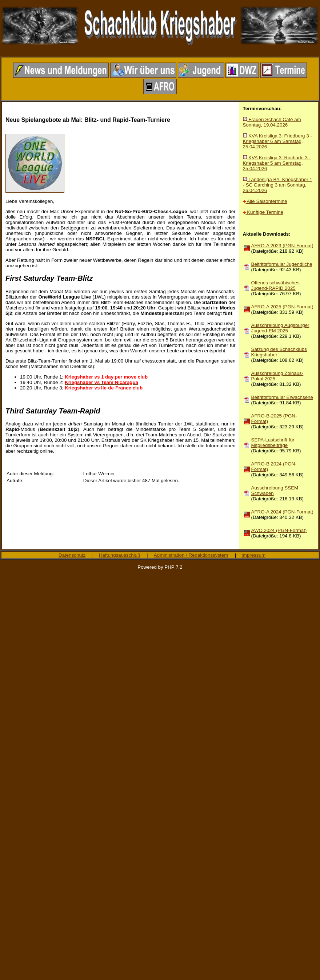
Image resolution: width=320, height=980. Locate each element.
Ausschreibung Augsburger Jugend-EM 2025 (280, 328)
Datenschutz (72, 555)
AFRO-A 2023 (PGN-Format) (282, 246)
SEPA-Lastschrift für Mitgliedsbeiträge (273, 443)
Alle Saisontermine (265, 201)
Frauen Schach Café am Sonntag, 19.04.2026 (272, 122)
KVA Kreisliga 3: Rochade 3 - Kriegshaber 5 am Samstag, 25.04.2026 (277, 163)
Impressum (253, 555)
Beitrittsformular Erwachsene (282, 397)
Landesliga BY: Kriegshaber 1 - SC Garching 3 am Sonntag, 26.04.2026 (278, 185)
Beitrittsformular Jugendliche (282, 264)
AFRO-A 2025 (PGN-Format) (282, 307)
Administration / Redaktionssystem (191, 555)
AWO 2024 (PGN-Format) (279, 530)
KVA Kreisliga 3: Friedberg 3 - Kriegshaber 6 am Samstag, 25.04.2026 (277, 141)
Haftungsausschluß (120, 555)
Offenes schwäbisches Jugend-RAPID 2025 (275, 285)
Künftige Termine (263, 212)
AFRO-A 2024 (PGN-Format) (282, 512)
